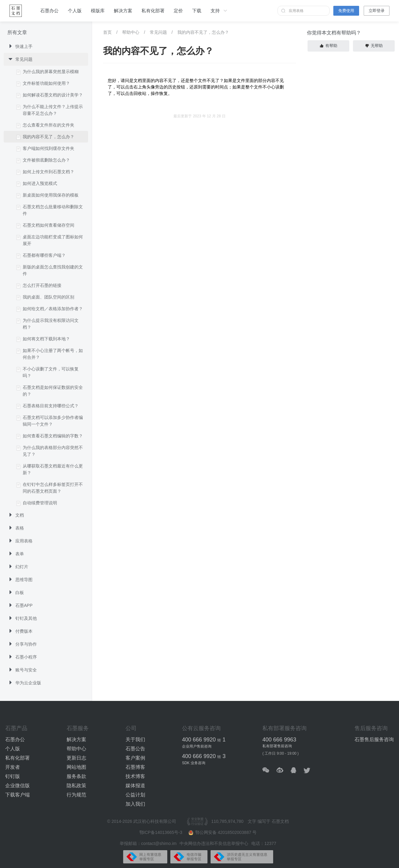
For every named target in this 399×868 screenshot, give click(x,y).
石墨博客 (135, 767)
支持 (219, 11)
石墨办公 (49, 11)
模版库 (98, 11)
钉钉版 (13, 776)
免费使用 (346, 11)
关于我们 (135, 739)
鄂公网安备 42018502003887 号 (223, 833)
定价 (178, 11)
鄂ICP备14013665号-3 (161, 832)
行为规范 (76, 795)
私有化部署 (153, 11)
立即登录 (377, 11)
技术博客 (135, 776)
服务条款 (76, 776)
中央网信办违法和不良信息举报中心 (214, 843)
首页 (107, 32)
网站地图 (76, 767)
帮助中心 (131, 32)
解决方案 (123, 11)
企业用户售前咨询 (197, 746)
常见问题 (158, 32)
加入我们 (135, 804)
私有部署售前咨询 (277, 746)
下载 (197, 11)
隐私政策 (76, 786)
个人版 (75, 11)
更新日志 (76, 758)
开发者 (13, 767)
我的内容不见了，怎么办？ (203, 32)
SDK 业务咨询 (194, 763)
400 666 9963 (279, 740)
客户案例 (135, 758)
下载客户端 (17, 795)
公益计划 (135, 795)
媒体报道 (135, 786)
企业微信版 (17, 786)
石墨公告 (135, 749)
